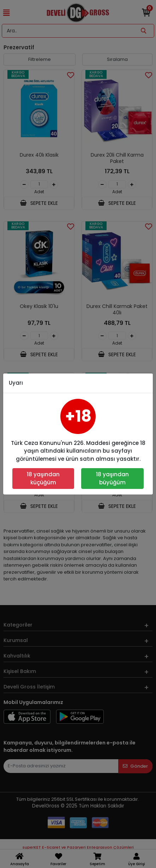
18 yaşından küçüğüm (43, 478)
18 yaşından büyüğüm (112, 478)
